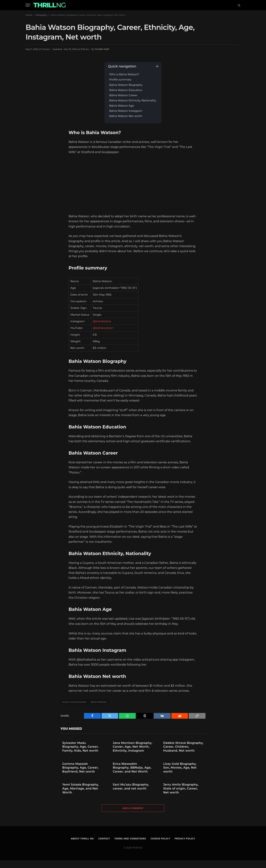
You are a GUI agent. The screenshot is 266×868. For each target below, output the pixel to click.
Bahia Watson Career (124, 95)
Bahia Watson (99, 702)
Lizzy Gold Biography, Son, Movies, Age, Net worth (180, 768)
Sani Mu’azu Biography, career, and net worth (131, 787)
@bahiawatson (103, 328)
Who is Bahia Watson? (124, 74)
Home (29, 15)
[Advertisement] (133, 184)
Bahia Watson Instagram (126, 111)
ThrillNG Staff (102, 49)
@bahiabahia (102, 321)
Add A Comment (133, 808)
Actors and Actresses (74, 702)
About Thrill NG (82, 838)
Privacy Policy (185, 838)
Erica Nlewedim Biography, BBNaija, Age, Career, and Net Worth (132, 768)
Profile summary (120, 80)
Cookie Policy (161, 838)
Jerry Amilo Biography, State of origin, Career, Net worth (181, 788)
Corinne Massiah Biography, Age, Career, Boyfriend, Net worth (80, 768)
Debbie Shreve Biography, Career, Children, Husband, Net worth (183, 747)
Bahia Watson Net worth (126, 116)
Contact (104, 838)
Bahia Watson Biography (126, 85)
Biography (42, 15)
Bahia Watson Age (122, 106)
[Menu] (28, 5)
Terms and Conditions (130, 838)
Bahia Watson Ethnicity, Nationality (133, 101)
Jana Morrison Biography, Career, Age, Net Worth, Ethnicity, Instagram (133, 747)
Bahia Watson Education (126, 90)
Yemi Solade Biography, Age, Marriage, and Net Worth (81, 788)
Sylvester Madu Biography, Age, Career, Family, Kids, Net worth (80, 747)
